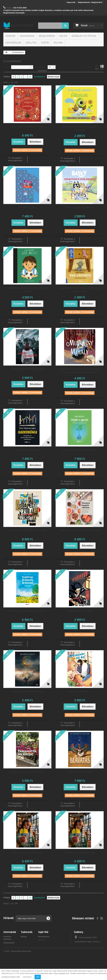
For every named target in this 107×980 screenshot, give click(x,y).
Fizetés (45, 43)
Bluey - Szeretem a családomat (80, 207)
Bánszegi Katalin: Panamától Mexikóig (27, 772)
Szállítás (31, 43)
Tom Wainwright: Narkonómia (27, 450)
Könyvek (10, 36)
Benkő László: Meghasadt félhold (27, 691)
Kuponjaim (43, 948)
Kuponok (25, 944)
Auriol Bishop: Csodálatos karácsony (27, 127)
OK (38, 977)
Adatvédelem (13, 43)
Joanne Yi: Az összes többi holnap (27, 852)
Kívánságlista (27, 940)
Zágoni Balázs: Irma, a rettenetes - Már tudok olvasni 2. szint (80, 290)
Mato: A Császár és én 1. (80, 691)
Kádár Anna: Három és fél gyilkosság (27, 369)
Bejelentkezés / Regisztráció (90, 2)
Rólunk (58, 43)
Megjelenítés (41, 67)
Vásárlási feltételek (84, 36)
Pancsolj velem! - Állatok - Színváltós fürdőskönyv (80, 128)
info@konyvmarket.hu (94, 956)
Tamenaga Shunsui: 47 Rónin (80, 611)
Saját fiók (43, 932)
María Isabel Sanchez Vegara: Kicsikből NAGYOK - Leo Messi (27, 290)
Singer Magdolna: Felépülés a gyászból (80, 450)
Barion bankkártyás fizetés (9, 956)
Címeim (41, 940)
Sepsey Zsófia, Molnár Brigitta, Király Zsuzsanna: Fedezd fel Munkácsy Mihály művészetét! (80, 371)
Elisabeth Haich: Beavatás (80, 772)
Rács (97, 67)
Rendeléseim (44, 937)
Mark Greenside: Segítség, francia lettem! (27, 611)
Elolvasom (27, 977)
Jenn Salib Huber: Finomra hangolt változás (80, 530)
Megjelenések (47, 36)
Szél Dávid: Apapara (27, 207)
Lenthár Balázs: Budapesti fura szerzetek (27, 530)
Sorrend (7, 67)
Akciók (63, 36)
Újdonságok (27, 36)
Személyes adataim (46, 944)
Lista (102, 67)
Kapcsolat (71, 2)
